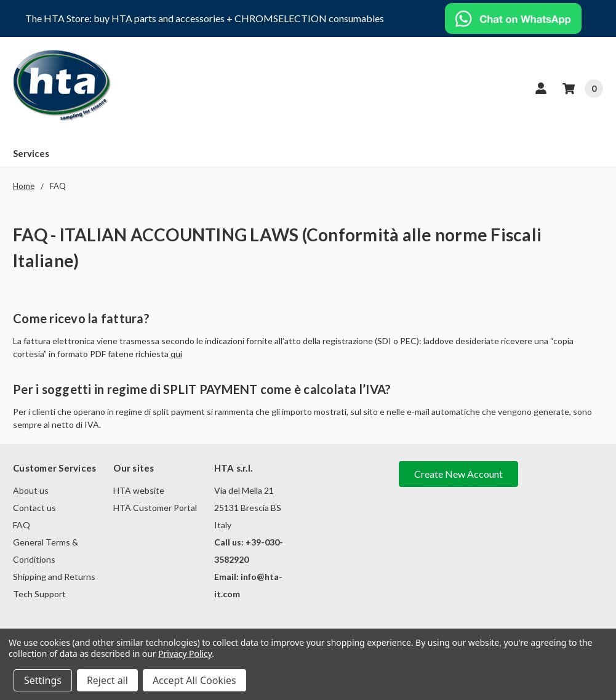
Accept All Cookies (194, 680)
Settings (43, 680)
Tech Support (39, 594)
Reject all (107, 680)
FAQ (22, 525)
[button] (514, 18)
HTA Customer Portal (155, 508)
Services (31, 153)
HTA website (139, 490)
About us (31, 490)
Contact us (34, 508)
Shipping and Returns (54, 577)
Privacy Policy (185, 654)
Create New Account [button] (458, 474)
